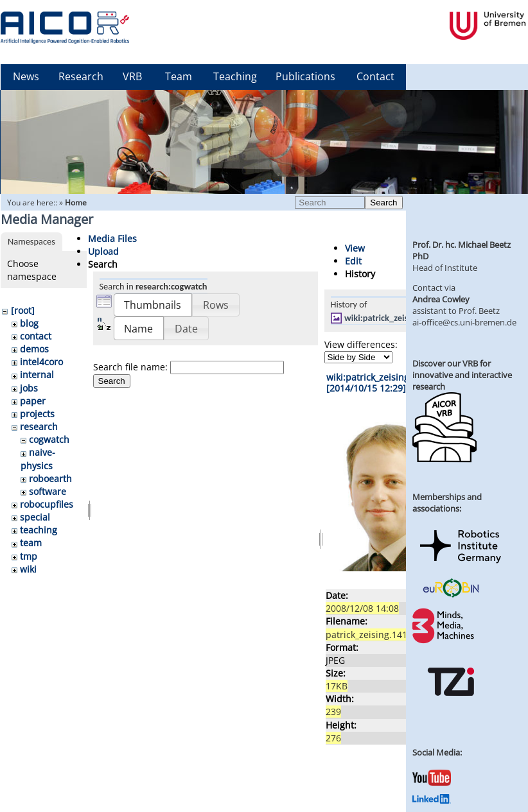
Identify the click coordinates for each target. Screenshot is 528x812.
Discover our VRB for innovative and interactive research (462, 375)
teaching (39, 530)
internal (37, 375)
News (26, 76)
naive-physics (38, 459)
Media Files (112, 238)
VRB (132, 76)
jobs (29, 388)
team (31, 543)
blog (29, 323)
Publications (305, 76)
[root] (23, 310)
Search (383, 203)
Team (179, 76)
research (39, 427)
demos (34, 349)
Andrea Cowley (441, 299)
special (35, 517)
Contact (375, 76)
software (48, 491)
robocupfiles (47, 504)
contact (36, 336)
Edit (353, 261)
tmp (29, 556)
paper (33, 401)
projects (37, 414)
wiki (28, 569)
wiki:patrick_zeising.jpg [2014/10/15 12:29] (376, 383)
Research (81, 76)
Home (76, 203)
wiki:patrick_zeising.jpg (389, 318)
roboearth (50, 479)
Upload (103, 251)
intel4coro (41, 362)
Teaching (235, 76)
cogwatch (49, 439)
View (355, 248)
